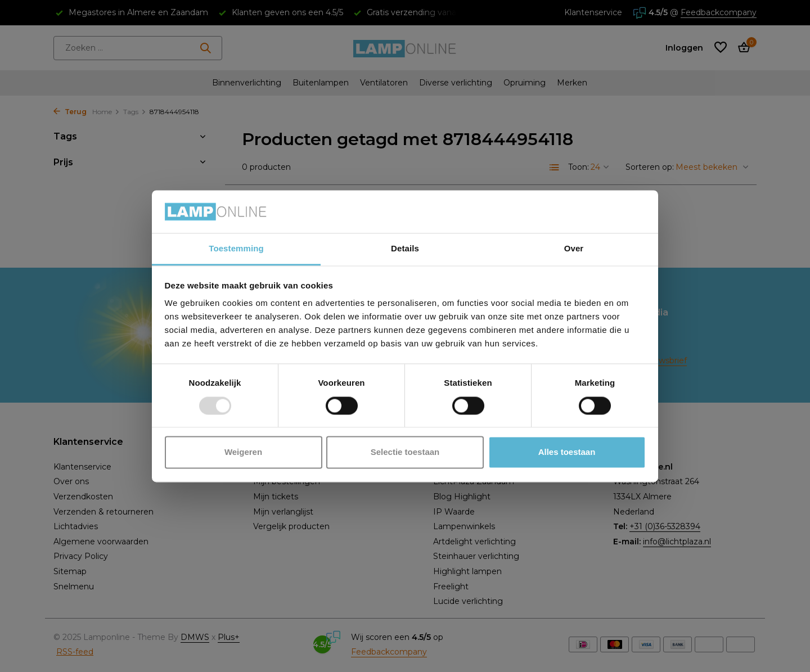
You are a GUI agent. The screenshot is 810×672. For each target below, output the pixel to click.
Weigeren (243, 452)
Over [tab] (574, 249)
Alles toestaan (567, 452)
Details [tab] (405, 249)
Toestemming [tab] (236, 249)
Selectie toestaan (405, 452)
